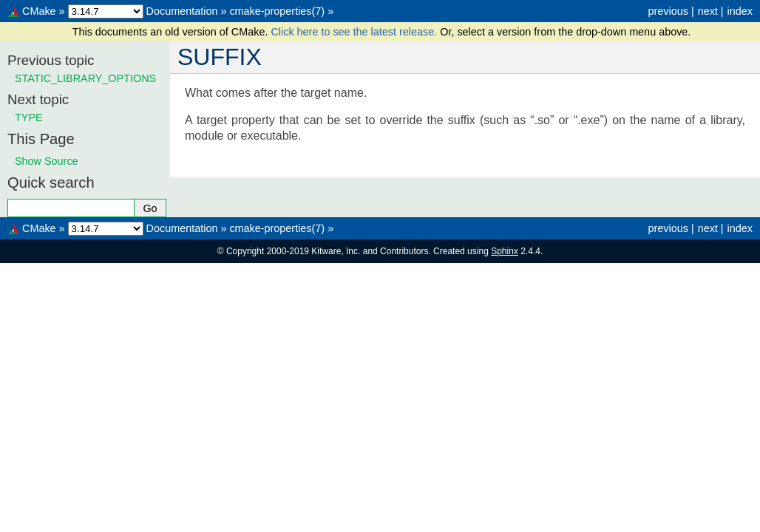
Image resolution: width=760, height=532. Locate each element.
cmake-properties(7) (277, 11)
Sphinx (505, 251)
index (740, 11)
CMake (39, 11)
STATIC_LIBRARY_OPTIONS (85, 78)
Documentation (182, 11)
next (708, 11)
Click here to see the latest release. (355, 32)
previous (668, 11)
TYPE (29, 117)
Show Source (47, 161)
